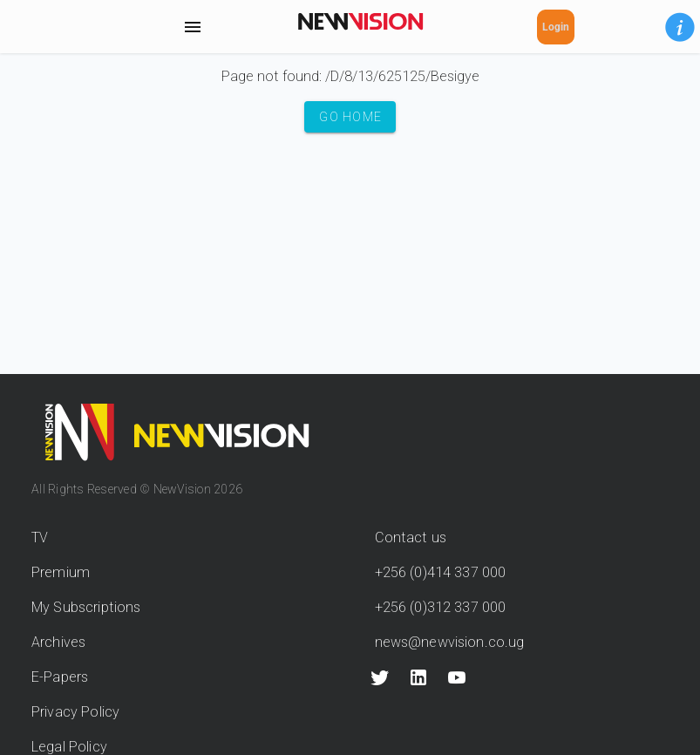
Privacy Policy (75, 712)
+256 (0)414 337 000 (441, 572)
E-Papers (60, 677)
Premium (61, 572)
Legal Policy (69, 747)
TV (40, 537)
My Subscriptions (86, 607)
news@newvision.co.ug (450, 642)
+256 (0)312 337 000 (441, 607)
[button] (680, 27)
